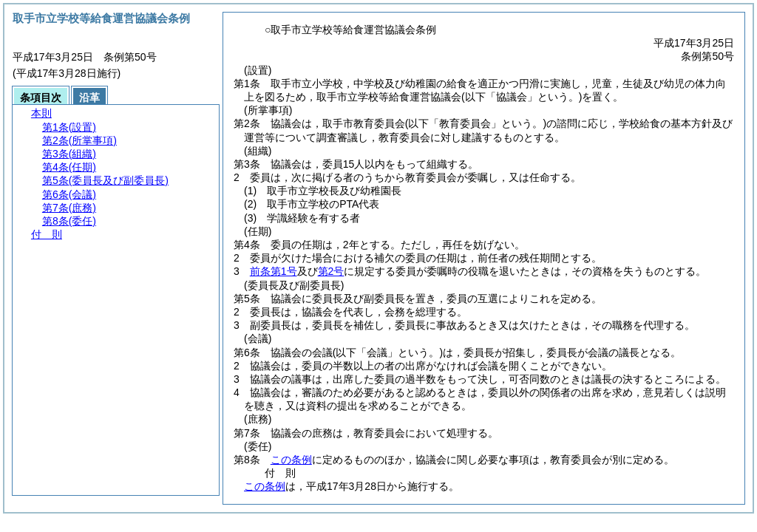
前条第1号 (274, 271)
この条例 (291, 460)
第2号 (331, 271)
